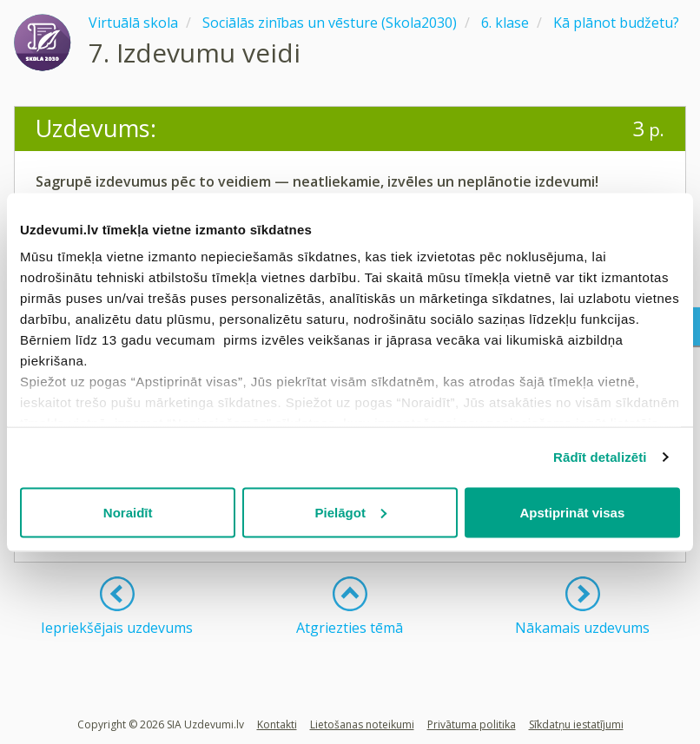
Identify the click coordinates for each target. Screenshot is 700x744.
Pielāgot (351, 512)
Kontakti (277, 724)
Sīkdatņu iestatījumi (576, 724)
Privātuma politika (472, 724)
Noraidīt (128, 512)
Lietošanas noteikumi (362, 724)
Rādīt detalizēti (600, 457)
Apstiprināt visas (572, 512)
